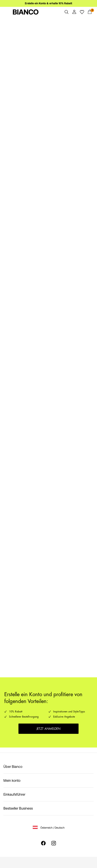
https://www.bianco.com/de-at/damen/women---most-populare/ (43, 514)
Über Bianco (13, 767)
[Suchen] (67, 12)
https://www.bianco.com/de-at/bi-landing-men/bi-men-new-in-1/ (47, 432)
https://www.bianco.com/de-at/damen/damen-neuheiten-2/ (46, 347)
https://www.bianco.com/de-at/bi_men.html (33, 265)
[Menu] (7, 12)
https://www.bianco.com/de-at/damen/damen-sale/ (40, 20)
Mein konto (12, 780)
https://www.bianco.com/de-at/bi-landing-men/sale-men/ (45, 102)
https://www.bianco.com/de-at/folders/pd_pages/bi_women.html (28, 186)
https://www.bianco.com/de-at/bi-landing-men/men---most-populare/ (47, 595)
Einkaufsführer (14, 794)
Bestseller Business (18, 808)
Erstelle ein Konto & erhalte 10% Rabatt (48, 3)
